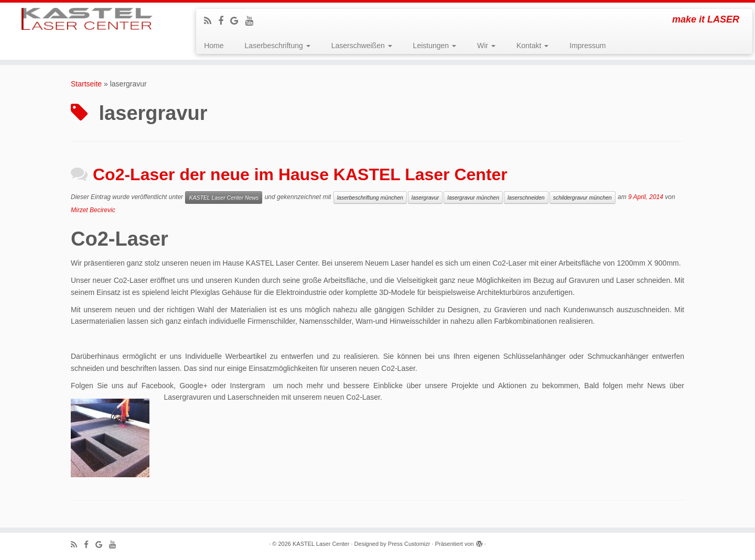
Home (214, 46)
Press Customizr (409, 544)
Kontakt (532, 46)
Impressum (587, 46)
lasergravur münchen (473, 197)
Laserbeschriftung (278, 46)
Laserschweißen (362, 46)
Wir (486, 46)
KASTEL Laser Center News (224, 197)
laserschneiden (526, 197)
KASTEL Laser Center (321, 544)
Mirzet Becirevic (93, 210)
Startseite (86, 84)
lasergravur (425, 197)
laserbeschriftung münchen (370, 197)
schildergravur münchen (583, 197)
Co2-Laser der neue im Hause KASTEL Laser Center (300, 174)
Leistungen (435, 46)
